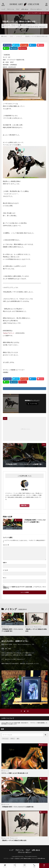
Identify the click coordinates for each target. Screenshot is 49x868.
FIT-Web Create (26, 858)
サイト (5, 578)
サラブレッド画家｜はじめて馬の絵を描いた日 (15, 773)
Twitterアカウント (9, 333)
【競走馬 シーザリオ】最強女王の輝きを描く (36, 36)
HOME (5, 36)
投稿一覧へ (24, 505)
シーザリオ (24, 27)
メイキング (24, 25)
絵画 (31, 27)
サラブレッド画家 (16, 27)
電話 (34, 866)
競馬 (29, 27)
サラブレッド (7, 27)
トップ (3, 9)
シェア (15, 866)
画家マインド (44, 745)
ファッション (5, 739)
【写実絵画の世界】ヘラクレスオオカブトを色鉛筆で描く (35, 521)
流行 (18, 739)
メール (5, 570)
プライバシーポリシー (36, 9)
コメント (6, 545)
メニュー (24, 866)
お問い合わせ (25, 9)
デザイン (13, 739)
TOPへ (44, 866)
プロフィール (10, 9)
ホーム (5, 866)
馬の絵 (36, 27)
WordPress (42, 858)
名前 (5, 563)
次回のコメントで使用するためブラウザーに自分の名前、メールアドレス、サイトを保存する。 (24, 587)
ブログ (18, 9)
